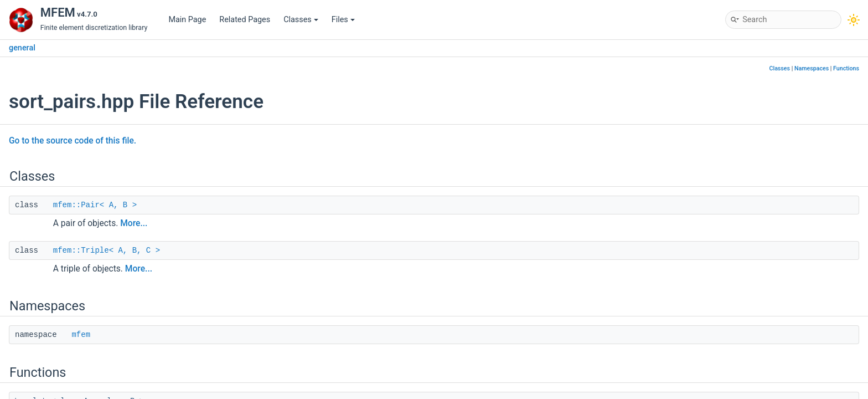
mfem (81, 335)
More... (134, 223)
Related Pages (245, 20)
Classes (301, 20)
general (22, 48)
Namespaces (812, 68)
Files (343, 20)
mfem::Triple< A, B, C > (107, 250)
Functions (846, 68)
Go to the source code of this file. (73, 141)
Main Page (187, 20)
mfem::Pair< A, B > (95, 205)
